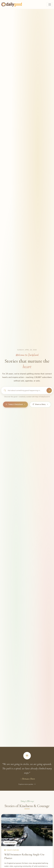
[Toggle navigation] (50, 4)
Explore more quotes (27, 784)
